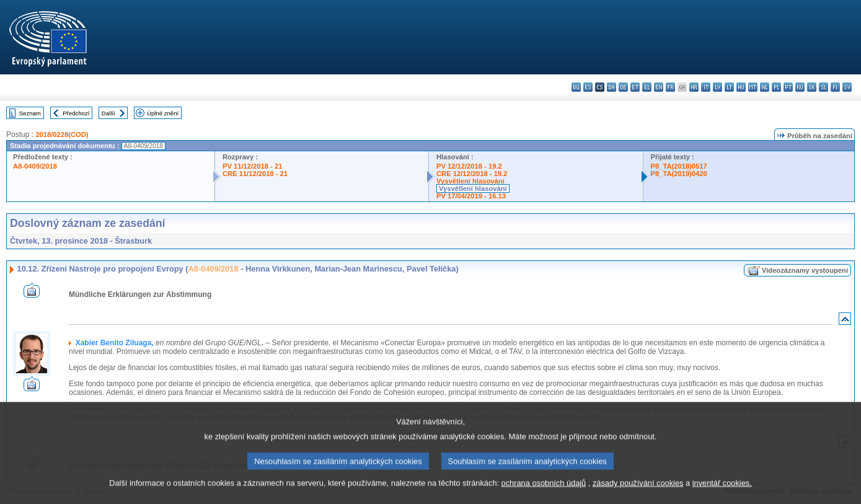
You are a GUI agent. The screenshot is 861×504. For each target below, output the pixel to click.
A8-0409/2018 (35, 166)
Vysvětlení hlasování (470, 181)
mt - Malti (753, 87)
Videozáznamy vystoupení (805, 270)
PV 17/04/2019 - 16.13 (471, 196)
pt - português (788, 87)
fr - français (670, 87)
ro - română (800, 87)
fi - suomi (835, 87)
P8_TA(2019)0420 (679, 174)
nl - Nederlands (765, 87)
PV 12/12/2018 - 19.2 (469, 166)
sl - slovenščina (823, 87)
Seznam (30, 113)
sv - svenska (847, 87)
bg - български (576, 87)
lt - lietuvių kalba (729, 87)
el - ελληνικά (647, 87)
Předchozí (76, 113)
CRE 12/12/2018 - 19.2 (472, 174)
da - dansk (612, 87)
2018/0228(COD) (62, 135)
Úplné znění (163, 113)
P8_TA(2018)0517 (679, 166)
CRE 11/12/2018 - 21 (255, 174)
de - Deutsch (623, 87)
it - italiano (706, 87)
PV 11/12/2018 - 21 (252, 166)
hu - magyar (741, 87)
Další (108, 113)
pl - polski (776, 87)
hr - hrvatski (694, 87)
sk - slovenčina (812, 87)
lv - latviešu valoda (717, 87)
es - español (588, 87)
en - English (659, 87)
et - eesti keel (635, 87)
